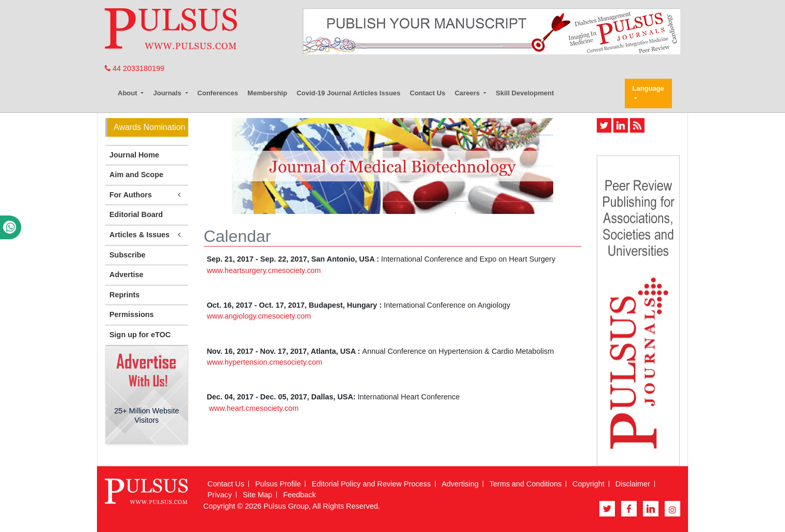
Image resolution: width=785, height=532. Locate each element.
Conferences (218, 93)
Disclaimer (633, 484)
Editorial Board (136, 214)
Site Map (257, 495)
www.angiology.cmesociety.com (259, 316)
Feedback (299, 495)
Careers (468, 93)
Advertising (460, 484)
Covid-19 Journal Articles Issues (348, 93)
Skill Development (525, 93)
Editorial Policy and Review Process (371, 484)
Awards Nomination (149, 127)
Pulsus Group (286, 506)
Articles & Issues (147, 235)
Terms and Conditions (525, 484)
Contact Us (427, 93)
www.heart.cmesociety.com (254, 408)
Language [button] (648, 88)
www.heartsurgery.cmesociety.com (264, 270)
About (128, 93)
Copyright (588, 484)
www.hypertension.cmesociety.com (265, 362)
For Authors (147, 195)
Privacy (220, 495)
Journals (168, 93)
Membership (267, 93)
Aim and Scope (136, 175)
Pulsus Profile (278, 484)
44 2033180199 (135, 68)
